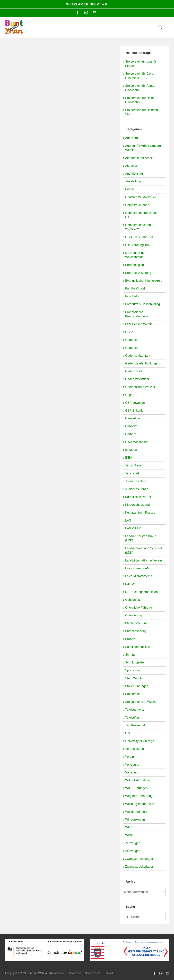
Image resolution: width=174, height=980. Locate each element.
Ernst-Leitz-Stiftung (138, 273)
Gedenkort (132, 348)
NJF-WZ (131, 584)
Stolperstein (133, 694)
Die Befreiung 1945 (138, 245)
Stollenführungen (137, 686)
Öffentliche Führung (139, 608)
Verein (130, 757)
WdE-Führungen (136, 788)
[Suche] (127, 917)
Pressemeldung (136, 631)
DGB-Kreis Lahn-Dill (139, 237)
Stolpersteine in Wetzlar (141, 702)
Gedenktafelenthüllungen (142, 363)
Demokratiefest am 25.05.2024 (138, 227)
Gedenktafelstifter (137, 379)
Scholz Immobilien (138, 647)
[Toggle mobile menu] (167, 27)
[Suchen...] (144, 917)
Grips (129, 395)
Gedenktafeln (134, 371)
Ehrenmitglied (135, 265)
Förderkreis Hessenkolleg (143, 304)
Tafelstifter (132, 718)
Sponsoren (133, 670)
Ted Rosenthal (135, 725)
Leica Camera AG (137, 568)
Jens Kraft (132, 473)
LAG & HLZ (133, 528)
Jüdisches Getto (136, 481)
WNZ (129, 827)
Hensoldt (131, 426)
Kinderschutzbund (137, 505)
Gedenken (132, 340)
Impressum (75, 973)
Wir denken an (135, 820)
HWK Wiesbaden (137, 442)
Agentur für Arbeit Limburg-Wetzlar (144, 148)
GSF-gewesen (135, 403)
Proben (130, 639)
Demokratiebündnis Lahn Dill (142, 215)
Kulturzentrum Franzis (140, 513)
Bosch (129, 189)
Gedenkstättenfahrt (138, 356)
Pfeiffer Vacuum (136, 623)
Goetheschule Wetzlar (140, 387)
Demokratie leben (137, 205)
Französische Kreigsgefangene (137, 314)
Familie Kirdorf (135, 288)
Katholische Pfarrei (138, 497)
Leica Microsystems (139, 576)
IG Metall (131, 450)
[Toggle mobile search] (160, 27)
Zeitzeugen (133, 843)
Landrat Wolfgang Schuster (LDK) (144, 550)
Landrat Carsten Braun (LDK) (141, 538)
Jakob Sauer (134, 465)
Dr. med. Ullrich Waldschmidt (136, 255)
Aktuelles (131, 166)
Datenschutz (93, 973)
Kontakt (108, 973)
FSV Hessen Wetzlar (139, 324)
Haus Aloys (133, 418)
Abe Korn (132, 138)
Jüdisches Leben (137, 489)
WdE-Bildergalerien (138, 780)
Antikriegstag (134, 174)
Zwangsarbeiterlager (139, 859)
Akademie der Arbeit (139, 158)
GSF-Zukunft (134, 411)
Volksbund (132, 765)
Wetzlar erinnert (136, 812)
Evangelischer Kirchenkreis (144, 281)
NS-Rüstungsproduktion (141, 592)
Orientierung (134, 615)
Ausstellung (133, 181)
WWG (129, 835)
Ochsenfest (133, 600)
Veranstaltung (135, 749)
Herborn (131, 434)
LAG (128, 521)
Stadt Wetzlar (134, 678)
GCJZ (129, 332)
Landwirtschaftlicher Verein (143, 560)
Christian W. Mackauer (141, 197)
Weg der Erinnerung (139, 796)
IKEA (129, 458)
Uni (128, 733)
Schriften (131, 655)
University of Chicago (140, 741)
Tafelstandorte (135, 710)
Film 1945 (132, 296)
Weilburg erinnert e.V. (140, 804)
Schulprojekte (134, 662)
